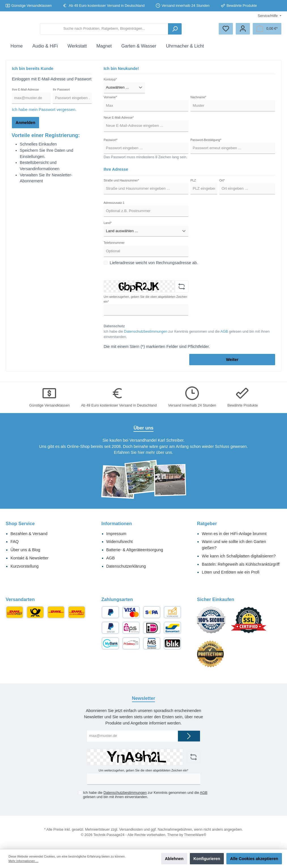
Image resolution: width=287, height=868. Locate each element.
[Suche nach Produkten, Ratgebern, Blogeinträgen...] (147, 31)
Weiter (232, 364)
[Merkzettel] (226, 31)
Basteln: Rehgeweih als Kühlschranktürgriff (241, 564)
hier (141, 453)
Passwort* (111, 144)
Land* (108, 227)
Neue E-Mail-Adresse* (119, 122)
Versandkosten (131, 829)
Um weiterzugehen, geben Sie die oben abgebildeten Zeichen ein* (145, 303)
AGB (224, 336)
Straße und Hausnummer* (121, 185)
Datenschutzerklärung (126, 566)
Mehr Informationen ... (23, 861)
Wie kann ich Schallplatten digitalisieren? (239, 556)
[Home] (17, 50)
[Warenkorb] (267, 31)
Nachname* (198, 102)
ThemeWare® (195, 835)
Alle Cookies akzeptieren (254, 859)
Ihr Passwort (61, 94)
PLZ (193, 185)
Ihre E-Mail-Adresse (25, 94)
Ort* (222, 185)
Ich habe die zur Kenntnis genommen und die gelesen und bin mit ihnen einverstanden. (187, 339)
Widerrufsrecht (120, 542)
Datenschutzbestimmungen (146, 336)
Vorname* (110, 102)
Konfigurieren (207, 859)
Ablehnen (174, 859)
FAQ (15, 542)
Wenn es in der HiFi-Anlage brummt (234, 534)
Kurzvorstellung (25, 566)
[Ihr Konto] (243, 31)
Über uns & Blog (25, 550)
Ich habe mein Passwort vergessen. (44, 114)
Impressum (116, 534)
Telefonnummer (114, 247)
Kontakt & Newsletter (29, 558)
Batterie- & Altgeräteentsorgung (135, 550)
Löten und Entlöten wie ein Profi (230, 572)
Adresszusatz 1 (114, 207)
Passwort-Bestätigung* (206, 144)
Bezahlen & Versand (29, 534)
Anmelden (25, 127)
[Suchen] (198, 31)
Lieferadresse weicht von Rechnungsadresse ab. (154, 267)
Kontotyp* (110, 84)
